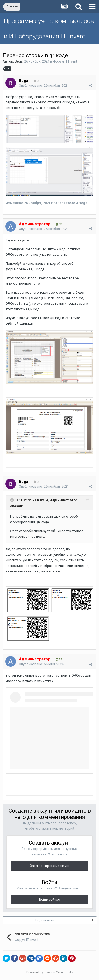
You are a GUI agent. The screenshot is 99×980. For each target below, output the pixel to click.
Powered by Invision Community (50, 972)
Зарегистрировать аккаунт (50, 866)
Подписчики (45, 920)
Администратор (64, 500)
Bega (19, 61)
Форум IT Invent (65, 61)
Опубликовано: (44, 85)
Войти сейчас (49, 900)
